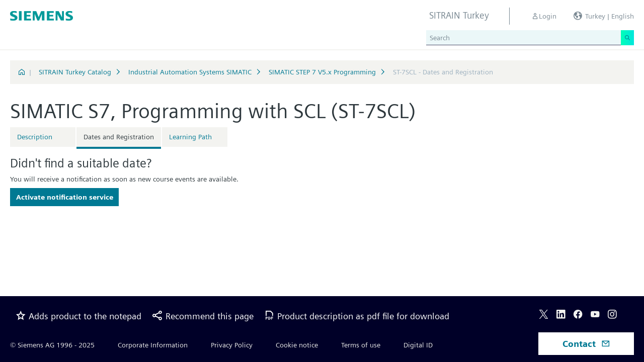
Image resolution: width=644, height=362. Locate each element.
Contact (586, 344)
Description (35, 137)
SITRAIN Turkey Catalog (75, 72)
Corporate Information (153, 345)
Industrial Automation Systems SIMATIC (190, 72)
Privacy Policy (232, 345)
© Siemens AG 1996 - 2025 (52, 345)
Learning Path (190, 137)
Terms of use (361, 345)
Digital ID (418, 345)
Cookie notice (297, 345)
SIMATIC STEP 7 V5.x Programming (322, 72)
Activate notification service (65, 197)
